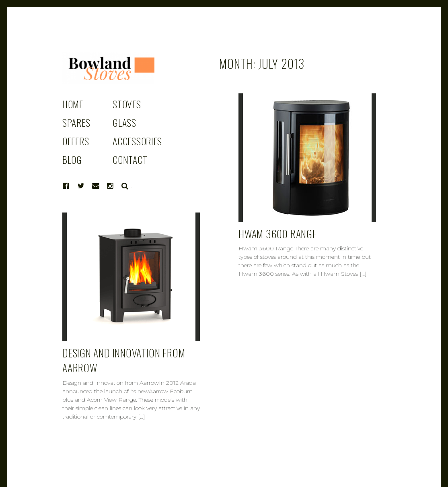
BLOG (72, 159)
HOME (73, 104)
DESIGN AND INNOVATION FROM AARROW (124, 360)
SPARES (76, 122)
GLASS (124, 122)
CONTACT (130, 159)
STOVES (127, 104)
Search (125, 186)
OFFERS (76, 141)
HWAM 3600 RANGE (278, 234)
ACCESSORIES (137, 141)
